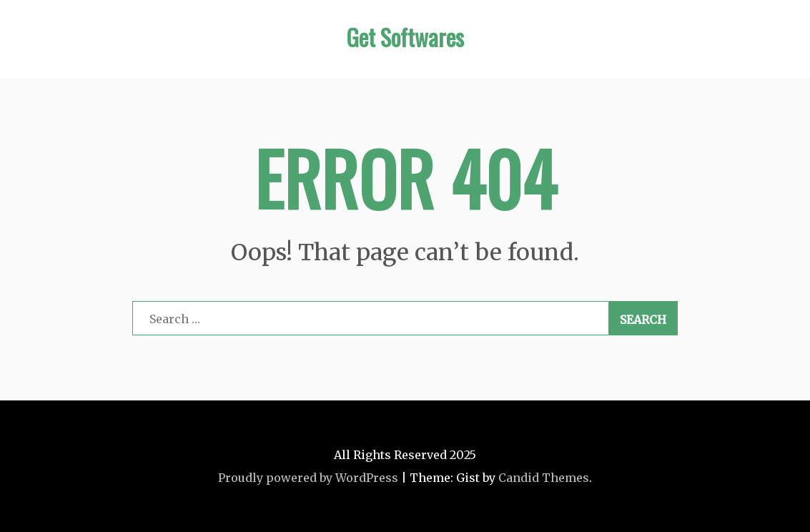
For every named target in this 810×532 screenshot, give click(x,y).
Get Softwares (405, 37)
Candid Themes (544, 478)
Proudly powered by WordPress (308, 478)
